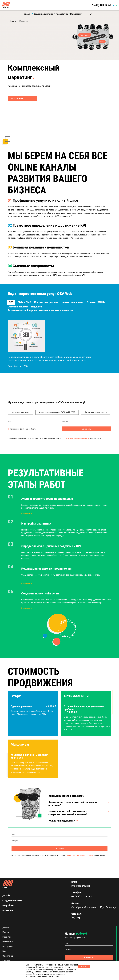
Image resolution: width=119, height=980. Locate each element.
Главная (14, 21)
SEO (10, 302)
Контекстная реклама (50, 302)
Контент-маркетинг (79, 302)
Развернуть (27, 518)
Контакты (7, 961)
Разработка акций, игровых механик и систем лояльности (41, 313)
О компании (8, 956)
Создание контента (43, 14)
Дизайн (27, 14)
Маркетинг (76, 14)
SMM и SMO (25, 302)
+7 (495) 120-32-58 (99, 5)
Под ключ (64, 307)
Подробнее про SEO (19, 370)
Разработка (62, 14)
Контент (6, 932)
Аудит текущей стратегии (96, 416)
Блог (5, 951)
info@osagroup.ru (81, 886)
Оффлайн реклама (42, 307)
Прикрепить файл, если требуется (22, 433)
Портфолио (7, 946)
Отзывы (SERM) (17, 307)
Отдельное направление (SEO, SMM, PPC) (57, 416)
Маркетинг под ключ (20, 416)
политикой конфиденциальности (76, 443)
